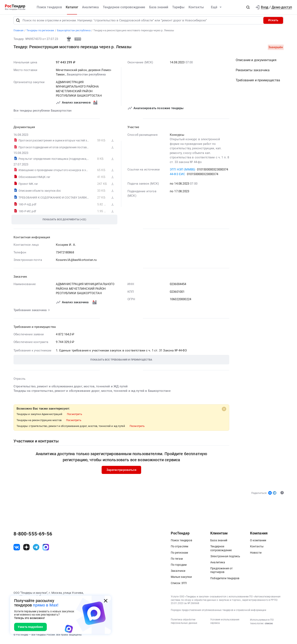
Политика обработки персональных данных (184, 624)
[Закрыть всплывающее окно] (106, 601)
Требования (258, 83)
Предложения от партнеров (221, 573)
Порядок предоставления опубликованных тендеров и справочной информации (218, 613)
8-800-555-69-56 (33, 537)
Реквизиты (253, 73)
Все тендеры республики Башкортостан (43, 113)
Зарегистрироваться (121, 473)
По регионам (179, 555)
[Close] (224, 412)
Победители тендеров (225, 581)
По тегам (177, 561)
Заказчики (178, 574)
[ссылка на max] (46, 550)
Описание (256, 63)
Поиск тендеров (49, 7)
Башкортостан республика (86, 77)
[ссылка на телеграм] (36, 550)
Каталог (72, 7)
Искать (273, 23)
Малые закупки (181, 580)
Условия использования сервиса (225, 624)
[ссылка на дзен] (26, 550)
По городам (179, 567)
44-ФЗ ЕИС (177, 177)
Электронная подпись (225, 559)
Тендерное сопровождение (124, 7)
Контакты (196, 7)
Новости (256, 555)
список (269, 626)
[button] (248, 7)
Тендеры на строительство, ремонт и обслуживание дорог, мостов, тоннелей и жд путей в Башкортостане (92, 393)
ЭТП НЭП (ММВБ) (182, 172)
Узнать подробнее (30, 627)
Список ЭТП (179, 586)
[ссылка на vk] (17, 550)
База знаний (159, 7)
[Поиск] (18, 23)
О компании (258, 543)
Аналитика (90, 7)
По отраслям (180, 549)
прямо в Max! (46, 605)
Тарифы (178, 7)
